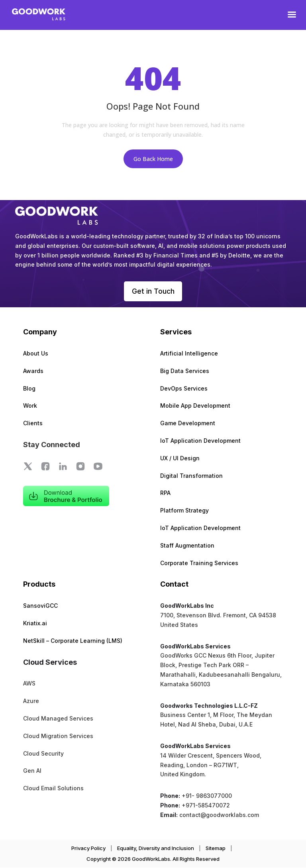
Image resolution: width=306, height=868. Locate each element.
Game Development (188, 423)
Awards (33, 371)
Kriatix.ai (35, 624)
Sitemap (216, 848)
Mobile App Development (195, 406)
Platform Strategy (184, 511)
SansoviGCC (40, 606)
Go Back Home (153, 159)
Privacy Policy (88, 848)
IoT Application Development (200, 441)
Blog (29, 389)
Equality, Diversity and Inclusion (156, 848)
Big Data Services (185, 371)
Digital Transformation (191, 476)
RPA (165, 493)
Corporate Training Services (199, 563)
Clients (33, 423)
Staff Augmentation (187, 546)
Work (30, 406)
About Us (36, 354)
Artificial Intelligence (189, 354)
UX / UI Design (180, 459)
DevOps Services (184, 389)
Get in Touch (153, 291)
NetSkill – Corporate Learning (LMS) (73, 641)
